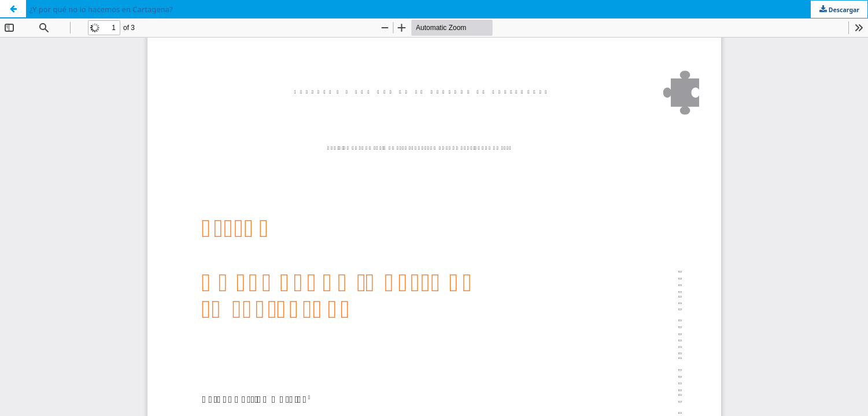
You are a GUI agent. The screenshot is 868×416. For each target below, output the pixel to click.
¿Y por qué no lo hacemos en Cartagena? (101, 9)
